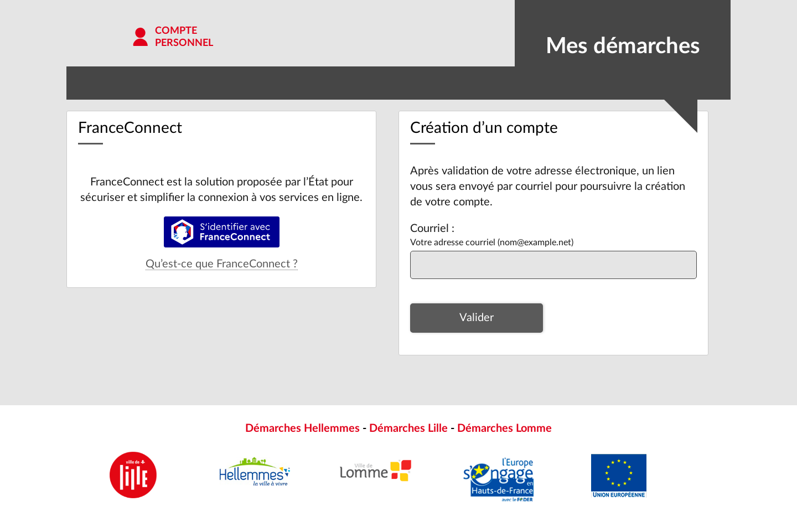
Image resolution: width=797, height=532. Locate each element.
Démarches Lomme (504, 428)
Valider (477, 318)
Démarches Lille (408, 428)
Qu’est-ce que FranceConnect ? (222, 264)
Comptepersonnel (184, 37)
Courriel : (432, 229)
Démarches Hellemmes (302, 428)
